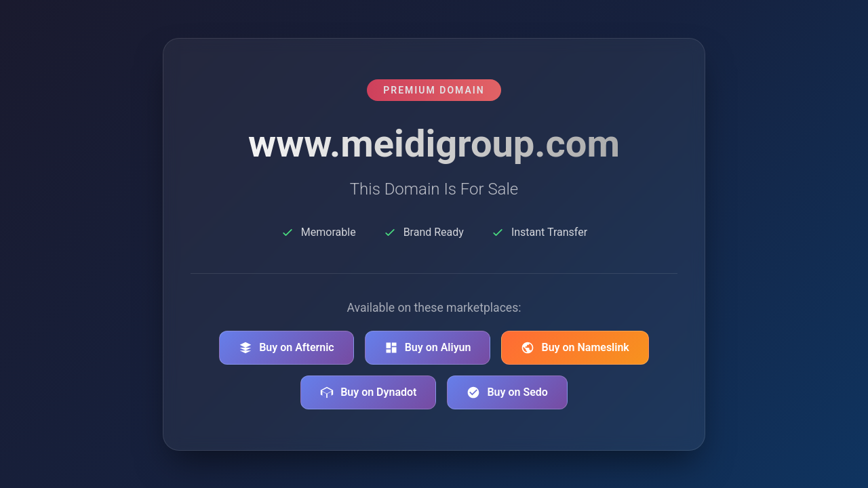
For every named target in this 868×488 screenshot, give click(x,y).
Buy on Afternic (287, 348)
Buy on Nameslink (575, 348)
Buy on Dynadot (368, 392)
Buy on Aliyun (428, 348)
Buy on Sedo (507, 392)
